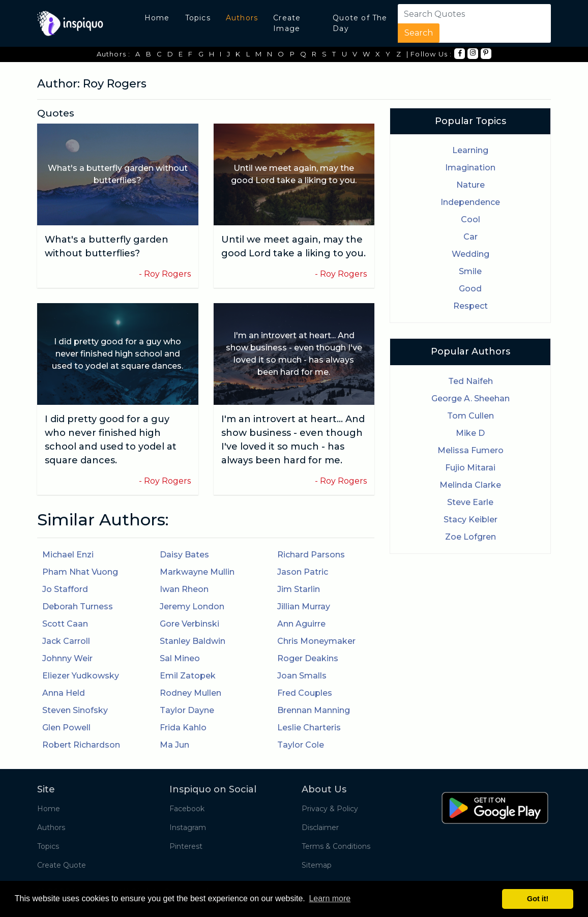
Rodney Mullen (190, 693)
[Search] (460, 14)
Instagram (188, 827)
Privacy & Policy (330, 809)
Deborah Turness (78, 607)
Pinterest (186, 846)
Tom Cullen (471, 416)
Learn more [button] (330, 898)
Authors (242, 18)
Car (471, 237)
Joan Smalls (302, 676)
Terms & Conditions (336, 846)
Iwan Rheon (184, 589)
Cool (471, 219)
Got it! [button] (538, 899)
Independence (470, 202)
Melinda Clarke (470, 485)
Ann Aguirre (301, 624)
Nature (471, 185)
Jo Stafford (65, 589)
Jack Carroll (66, 641)
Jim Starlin (299, 589)
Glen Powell (66, 728)
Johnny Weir (67, 658)
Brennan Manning (314, 710)
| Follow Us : (429, 54)
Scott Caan (65, 624)
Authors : (114, 54)
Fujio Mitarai (470, 468)
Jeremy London (192, 607)
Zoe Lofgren (471, 537)
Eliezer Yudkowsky (81, 676)
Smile (470, 271)
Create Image (287, 23)
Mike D (470, 433)
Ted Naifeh (471, 381)
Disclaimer (320, 827)
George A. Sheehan (471, 398)
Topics (198, 18)
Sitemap (317, 865)
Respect (471, 306)
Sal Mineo (180, 658)
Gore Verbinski (189, 624)
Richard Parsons (311, 555)
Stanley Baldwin (193, 641)
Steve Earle (470, 502)
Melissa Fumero (471, 450)
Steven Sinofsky (75, 710)
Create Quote (62, 865)
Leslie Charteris (309, 728)
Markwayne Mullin (197, 572)
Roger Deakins (308, 658)
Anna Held (64, 693)
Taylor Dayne (187, 710)
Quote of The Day (360, 23)
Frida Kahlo (183, 728)
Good (470, 289)
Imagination (470, 168)
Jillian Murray (304, 607)
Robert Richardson (81, 745)
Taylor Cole (301, 745)
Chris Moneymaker (316, 641)
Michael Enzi (68, 555)
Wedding (471, 254)
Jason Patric (303, 572)
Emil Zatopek (188, 676)
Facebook (187, 809)
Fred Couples (305, 693)
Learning (470, 150)
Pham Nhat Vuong (80, 572)
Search (419, 33)
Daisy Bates (184, 555)
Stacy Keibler (471, 520)
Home (157, 18)
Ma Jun (174, 745)
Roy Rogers (167, 274)
